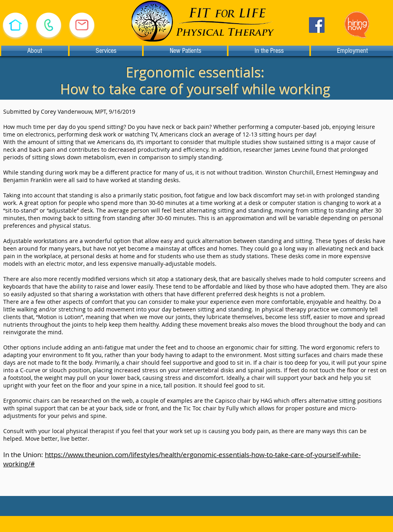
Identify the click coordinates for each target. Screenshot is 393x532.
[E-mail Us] (82, 25)
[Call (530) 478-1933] (48, 25)
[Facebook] (317, 25)
